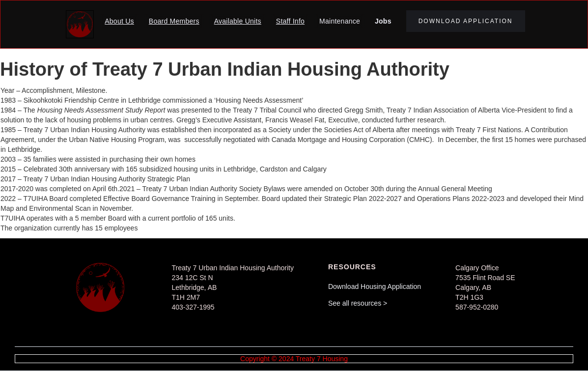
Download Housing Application (375, 286)
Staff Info (290, 21)
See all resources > (358, 303)
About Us (119, 21)
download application (466, 21)
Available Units (238, 21)
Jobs (383, 21)
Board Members (174, 21)
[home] (80, 24)
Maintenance (340, 21)
